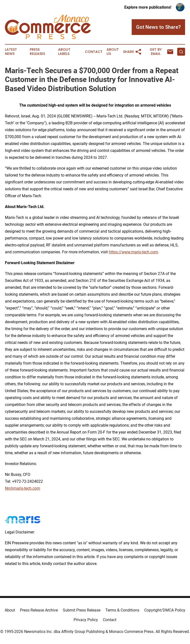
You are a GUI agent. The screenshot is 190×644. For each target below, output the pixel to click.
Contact (94, 52)
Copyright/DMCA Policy (165, 610)
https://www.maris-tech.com (133, 252)
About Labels (64, 52)
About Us (113, 52)
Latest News (11, 52)
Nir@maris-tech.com (23, 488)
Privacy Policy (86, 620)
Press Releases (37, 52)
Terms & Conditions (122, 610)
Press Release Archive (39, 610)
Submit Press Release (82, 610)
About (10, 610)
